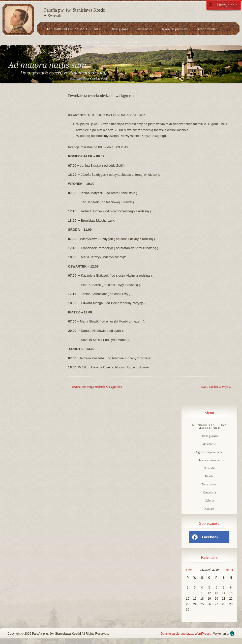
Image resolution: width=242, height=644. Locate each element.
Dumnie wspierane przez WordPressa (186, 634)
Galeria (114, 42)
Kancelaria (94, 42)
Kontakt (132, 42)
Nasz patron (71, 42)
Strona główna (119, 29)
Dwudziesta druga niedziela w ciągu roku (95, 387)
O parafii (49, 42)
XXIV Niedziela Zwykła (218, 387)
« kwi (189, 570)
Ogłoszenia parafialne (174, 29)
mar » (229, 570)
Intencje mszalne (207, 29)
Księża (209, 476)
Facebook (205, 537)
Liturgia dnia (227, 5)
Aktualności (144, 29)
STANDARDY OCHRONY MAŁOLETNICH (73, 29)
